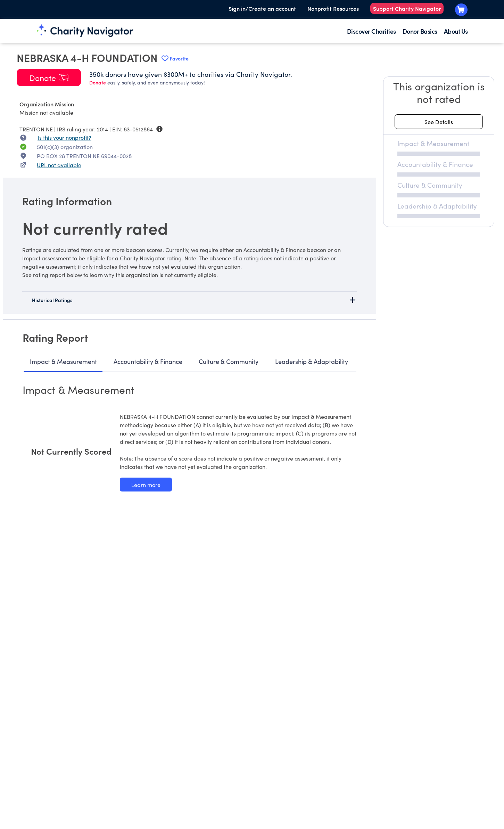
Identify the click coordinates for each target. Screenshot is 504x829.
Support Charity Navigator (407, 8)
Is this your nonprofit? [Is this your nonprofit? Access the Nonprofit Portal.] (64, 137)
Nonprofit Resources (333, 8)
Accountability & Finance (148, 361)
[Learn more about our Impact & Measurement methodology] (146, 485)
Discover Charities (371, 31)
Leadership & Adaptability (312, 361)
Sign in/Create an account (262, 8)
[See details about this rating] (439, 122)
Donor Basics (420, 31)
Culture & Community (229, 361)
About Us (456, 31)
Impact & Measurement (63, 361)
